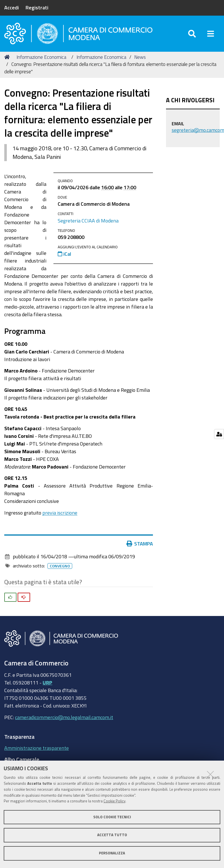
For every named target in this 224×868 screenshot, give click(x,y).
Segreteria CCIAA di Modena (88, 221)
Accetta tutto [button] (112, 835)
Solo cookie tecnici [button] (112, 817)
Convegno (60, 567)
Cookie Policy (114, 801)
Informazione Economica (41, 58)
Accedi (12, 7)
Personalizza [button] (112, 853)
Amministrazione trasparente (37, 749)
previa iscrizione (60, 513)
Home (8, 58)
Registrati (37, 7)
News (140, 58)
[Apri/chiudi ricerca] (192, 34)
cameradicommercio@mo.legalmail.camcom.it (64, 718)
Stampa (140, 544)
